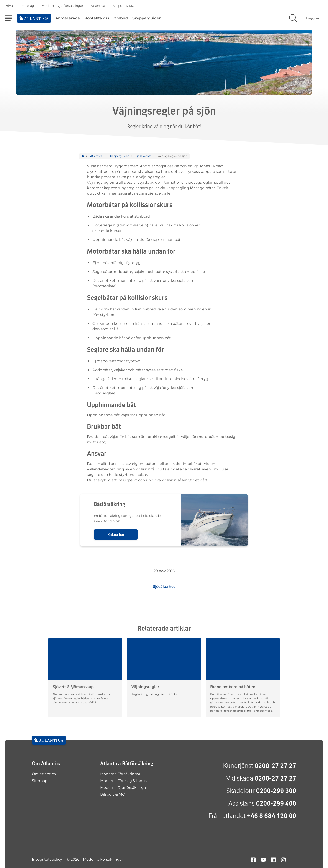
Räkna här (116, 534)
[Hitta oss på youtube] (263, 859)
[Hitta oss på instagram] (283, 859)
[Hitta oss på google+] (293, 859)
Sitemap (40, 781)
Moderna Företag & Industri (125, 781)
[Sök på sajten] (293, 18)
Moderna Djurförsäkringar (62, 6)
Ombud (121, 18)
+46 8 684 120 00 (272, 816)
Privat (9, 6)
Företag (28, 6)
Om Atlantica (44, 774)
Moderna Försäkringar (120, 774)
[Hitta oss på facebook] (253, 859)
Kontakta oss (97, 18)
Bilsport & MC (123, 6)
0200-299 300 (276, 791)
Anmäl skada (68, 18)
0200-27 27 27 (275, 766)
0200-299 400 (276, 803)
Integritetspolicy (47, 859)
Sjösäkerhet (164, 587)
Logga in (313, 18)
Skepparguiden (147, 18)
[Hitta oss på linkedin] (273, 859)
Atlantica (98, 6)
